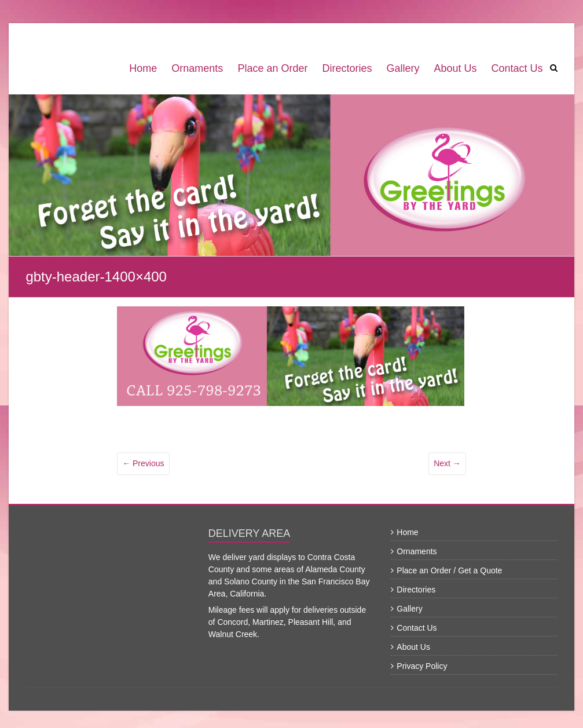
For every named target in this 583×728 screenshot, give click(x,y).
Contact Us (517, 68)
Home (143, 68)
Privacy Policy (422, 666)
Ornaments (197, 68)
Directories (347, 68)
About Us (455, 68)
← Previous (143, 463)
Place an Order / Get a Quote (449, 570)
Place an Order (272, 68)
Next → (447, 463)
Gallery (403, 68)
